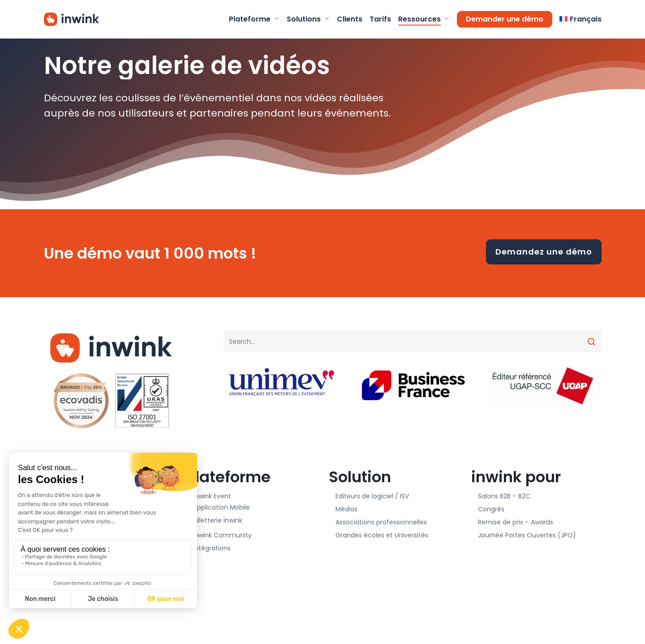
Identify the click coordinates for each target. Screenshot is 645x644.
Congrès (491, 509)
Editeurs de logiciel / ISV (372, 496)
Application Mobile (221, 507)
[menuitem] (580, 19)
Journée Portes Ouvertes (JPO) (527, 535)
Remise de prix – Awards (516, 522)
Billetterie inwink (218, 520)
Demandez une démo (544, 252)
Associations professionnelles (381, 522)
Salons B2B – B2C (504, 496)
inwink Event (212, 496)
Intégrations (212, 548)
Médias (346, 509)
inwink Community (222, 535)
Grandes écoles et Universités (382, 535)
